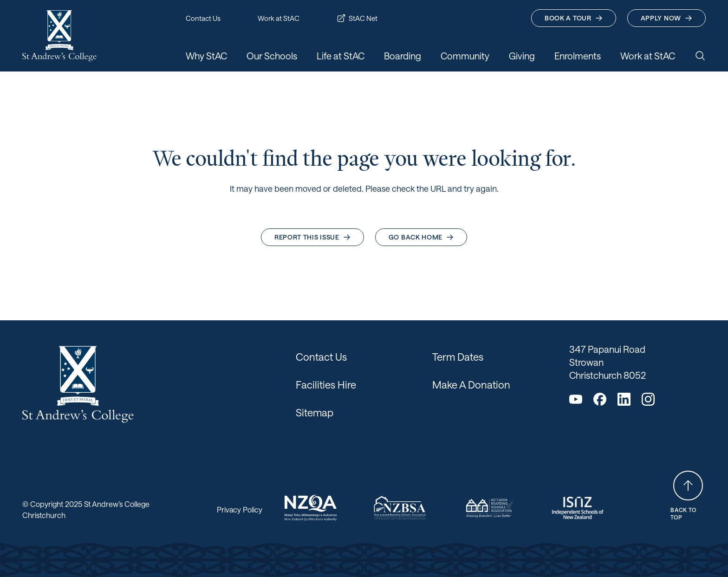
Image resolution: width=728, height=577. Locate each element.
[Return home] (59, 36)
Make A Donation (471, 384)
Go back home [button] (421, 237)
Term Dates (458, 357)
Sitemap (315, 412)
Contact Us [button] (203, 18)
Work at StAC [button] (279, 18)
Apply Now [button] (666, 18)
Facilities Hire (326, 384)
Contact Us (321, 357)
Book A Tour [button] (574, 18)
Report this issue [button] (312, 237)
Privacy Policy (240, 509)
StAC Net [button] (357, 18)
